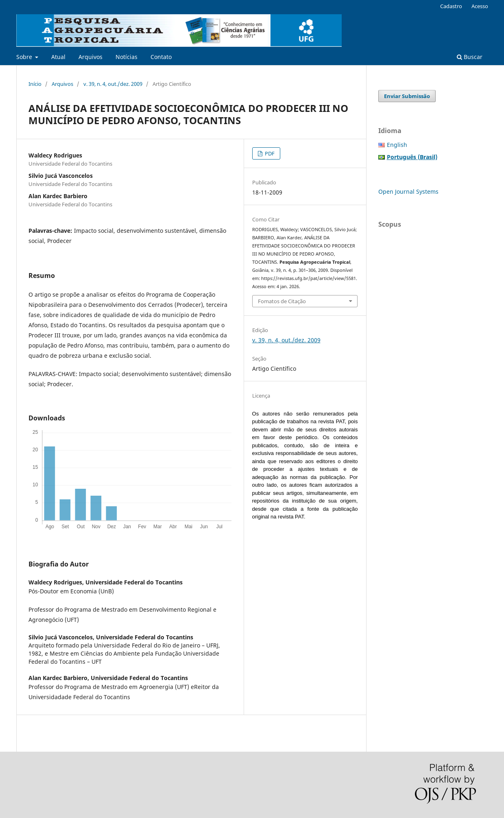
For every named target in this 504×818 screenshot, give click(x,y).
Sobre (25, 57)
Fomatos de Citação (282, 301)
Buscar (470, 57)
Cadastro (451, 6)
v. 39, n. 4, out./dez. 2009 (113, 84)
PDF (269, 153)
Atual (58, 57)
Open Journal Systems (408, 191)
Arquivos (91, 57)
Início (35, 84)
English (397, 145)
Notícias (127, 57)
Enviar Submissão (407, 96)
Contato (161, 57)
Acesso (480, 6)
